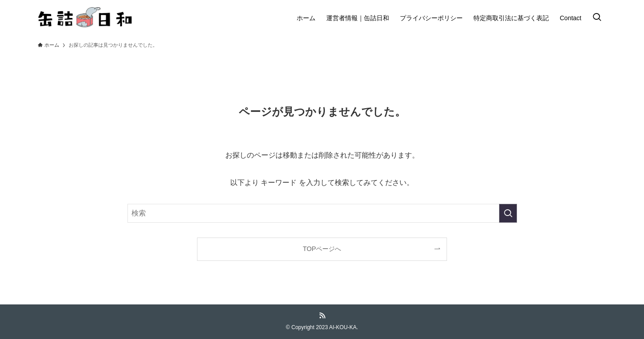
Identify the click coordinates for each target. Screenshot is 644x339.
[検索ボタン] (597, 18)
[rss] (322, 316)
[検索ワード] (322, 213)
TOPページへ (322, 249)
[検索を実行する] (508, 213)
